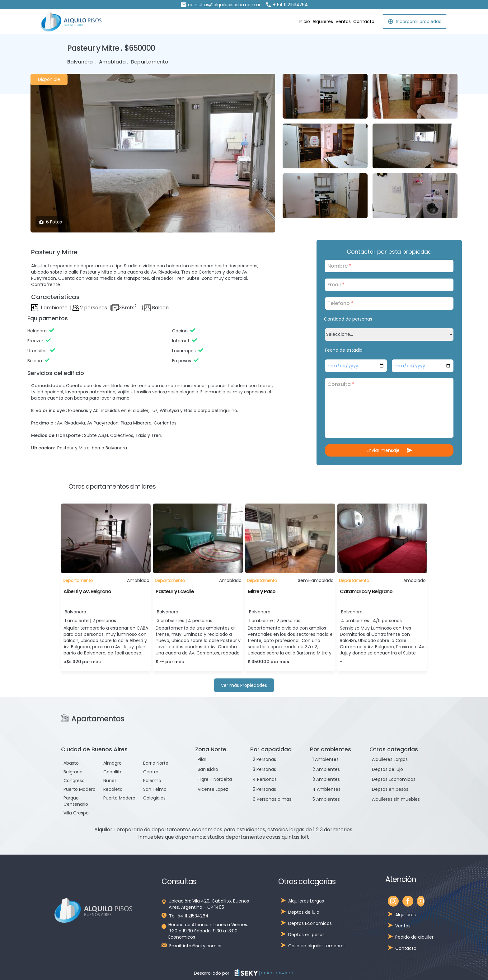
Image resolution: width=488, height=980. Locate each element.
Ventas (343, 21)
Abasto (71, 763)
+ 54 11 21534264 (287, 5)
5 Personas (264, 789)
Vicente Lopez (213, 789)
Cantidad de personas (348, 319)
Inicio (304, 21)
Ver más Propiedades (244, 685)
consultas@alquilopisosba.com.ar (221, 5)
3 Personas (264, 769)
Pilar (202, 759)
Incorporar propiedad (415, 21)
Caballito (113, 772)
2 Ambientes (326, 769)
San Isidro (208, 769)
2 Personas (264, 759)
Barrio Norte (156, 763)
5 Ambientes (326, 799)
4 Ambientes (326, 789)
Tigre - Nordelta (215, 779)
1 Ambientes (326, 759)
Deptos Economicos (394, 779)
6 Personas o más (272, 799)
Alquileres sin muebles (396, 799)
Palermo (152, 781)
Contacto (364, 21)
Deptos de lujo (387, 769)
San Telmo (155, 789)
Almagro (113, 763)
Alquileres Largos (390, 759)
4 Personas (265, 779)
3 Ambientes (326, 779)
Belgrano (73, 772)
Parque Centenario (76, 801)
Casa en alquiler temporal (316, 946)
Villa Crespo (76, 813)
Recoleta (113, 789)
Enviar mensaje (389, 450)
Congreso (74, 781)
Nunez (110, 781)
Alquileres (323, 21)
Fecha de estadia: (344, 350)
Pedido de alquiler (414, 937)
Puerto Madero (80, 789)
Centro (151, 772)
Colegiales (154, 798)
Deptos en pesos (390, 789)
